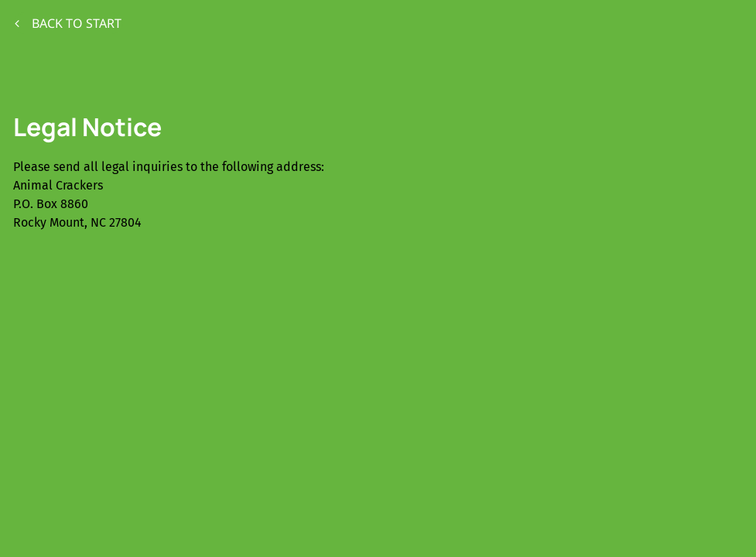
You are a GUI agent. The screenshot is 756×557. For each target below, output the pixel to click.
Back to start (68, 23)
